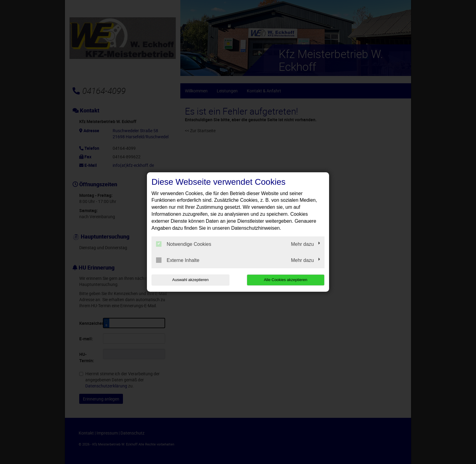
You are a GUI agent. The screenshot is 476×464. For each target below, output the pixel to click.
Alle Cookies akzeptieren (286, 280)
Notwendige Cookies (184, 244)
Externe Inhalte (178, 260)
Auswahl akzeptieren (190, 280)
